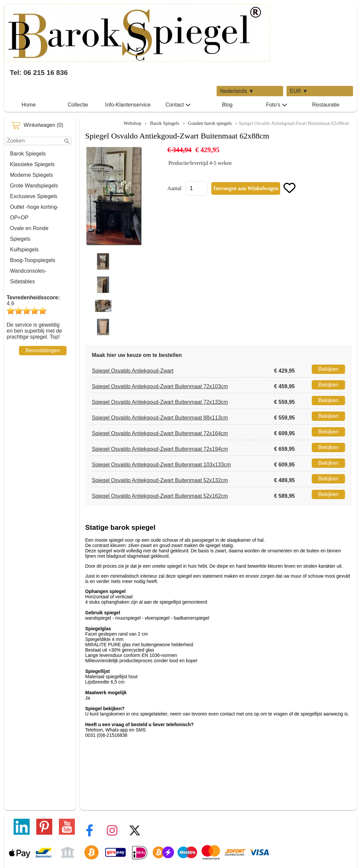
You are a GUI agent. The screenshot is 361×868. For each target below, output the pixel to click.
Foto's (276, 105)
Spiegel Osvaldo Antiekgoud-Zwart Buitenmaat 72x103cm (160, 386)
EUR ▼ (299, 91)
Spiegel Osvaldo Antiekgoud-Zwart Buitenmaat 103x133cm (161, 465)
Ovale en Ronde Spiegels (29, 234)
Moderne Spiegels (31, 175)
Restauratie (326, 105)
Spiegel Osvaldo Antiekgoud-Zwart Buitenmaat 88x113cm (160, 418)
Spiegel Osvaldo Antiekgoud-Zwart (133, 371)
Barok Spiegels (28, 154)
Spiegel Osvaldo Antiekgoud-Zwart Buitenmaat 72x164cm (160, 433)
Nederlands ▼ (237, 91)
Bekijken (328, 369)
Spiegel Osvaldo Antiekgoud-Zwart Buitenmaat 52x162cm (160, 496)
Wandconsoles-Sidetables (28, 276)
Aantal (175, 188)
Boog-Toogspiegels (33, 260)
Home (29, 105)
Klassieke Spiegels (32, 164)
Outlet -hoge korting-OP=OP (34, 212)
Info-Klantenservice (128, 105)
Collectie (78, 105)
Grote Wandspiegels (34, 186)
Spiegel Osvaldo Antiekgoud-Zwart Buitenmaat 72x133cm (160, 402)
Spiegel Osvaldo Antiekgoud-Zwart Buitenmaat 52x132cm (160, 480)
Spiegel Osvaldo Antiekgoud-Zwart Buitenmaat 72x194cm (160, 449)
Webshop (132, 123)
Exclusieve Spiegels (34, 196)
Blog (227, 105)
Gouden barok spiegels (210, 123)
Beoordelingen (43, 350)
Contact (178, 105)
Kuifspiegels (24, 250)
